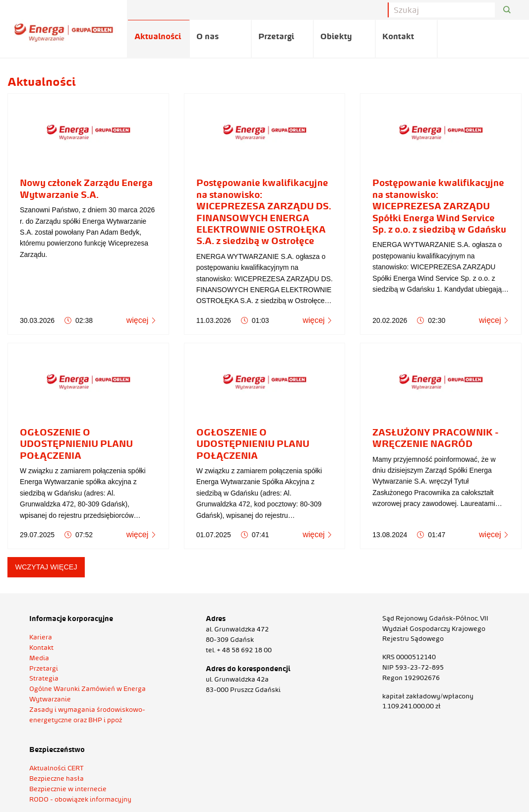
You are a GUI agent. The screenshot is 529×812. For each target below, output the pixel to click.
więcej (141, 320)
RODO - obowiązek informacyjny (80, 799)
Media (39, 658)
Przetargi (276, 36)
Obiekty (336, 36)
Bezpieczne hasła (57, 778)
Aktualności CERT (57, 768)
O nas (207, 36)
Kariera (41, 637)
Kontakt (398, 36)
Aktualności (158, 36)
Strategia (44, 678)
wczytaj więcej (46, 567)
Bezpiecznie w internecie (68, 789)
